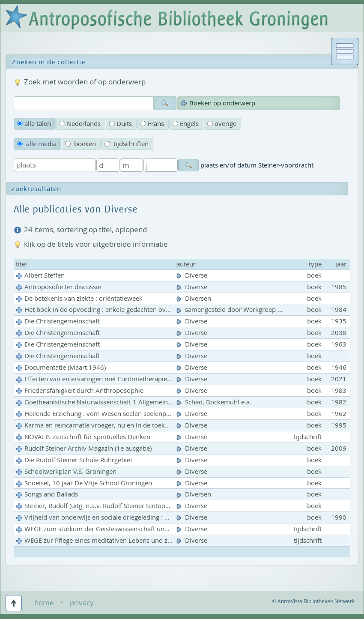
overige (222, 124)
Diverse (193, 275)
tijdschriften (127, 144)
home (44, 603)
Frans (152, 124)
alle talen (34, 124)
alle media (37, 144)
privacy (82, 603)
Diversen (195, 298)
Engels (186, 124)
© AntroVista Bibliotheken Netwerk (313, 601)
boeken (81, 144)
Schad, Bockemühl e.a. (215, 402)
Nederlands (80, 124)
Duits (121, 124)
